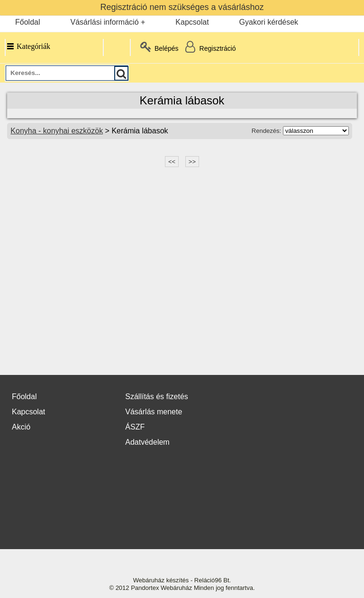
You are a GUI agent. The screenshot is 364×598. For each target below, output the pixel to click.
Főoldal (27, 22)
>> (192, 162)
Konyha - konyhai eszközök (57, 131)
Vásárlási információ (104, 22)
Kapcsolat (192, 22)
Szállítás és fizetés (157, 397)
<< (172, 162)
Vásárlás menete (154, 412)
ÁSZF (135, 427)
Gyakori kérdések (269, 22)
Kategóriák (28, 46)
